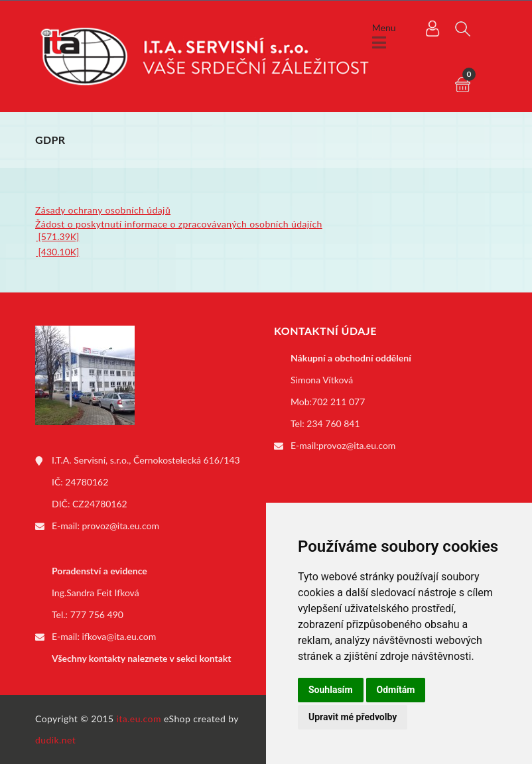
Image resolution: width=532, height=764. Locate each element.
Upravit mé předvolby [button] (353, 717)
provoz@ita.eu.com (121, 526)
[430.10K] (57, 252)
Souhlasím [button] (331, 690)
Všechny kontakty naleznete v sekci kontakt (141, 658)
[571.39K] (57, 236)
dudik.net (55, 740)
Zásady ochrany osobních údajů (103, 210)
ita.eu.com (139, 719)
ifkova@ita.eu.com (119, 636)
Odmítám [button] (396, 690)
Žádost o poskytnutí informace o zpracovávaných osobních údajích (179, 224)
